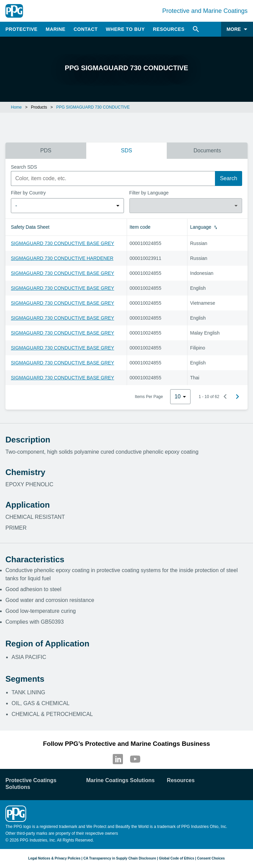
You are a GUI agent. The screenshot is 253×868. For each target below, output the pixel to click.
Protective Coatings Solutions (31, 784)
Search (229, 178)
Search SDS (24, 167)
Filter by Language (149, 193)
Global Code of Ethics (177, 858)
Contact (86, 29)
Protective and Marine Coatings (205, 11)
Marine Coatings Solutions (121, 780)
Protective (21, 29)
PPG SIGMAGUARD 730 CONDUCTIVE (93, 107)
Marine (55, 29)
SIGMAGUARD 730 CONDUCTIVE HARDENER (62, 258)
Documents (207, 150)
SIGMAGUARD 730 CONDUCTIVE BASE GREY (62, 243)
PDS (46, 150)
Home (16, 107)
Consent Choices (211, 858)
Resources (169, 29)
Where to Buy (125, 29)
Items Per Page (149, 397)
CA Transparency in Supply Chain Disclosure (120, 858)
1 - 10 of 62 (209, 397)
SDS (126, 150)
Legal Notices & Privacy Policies (54, 858)
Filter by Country (28, 193)
